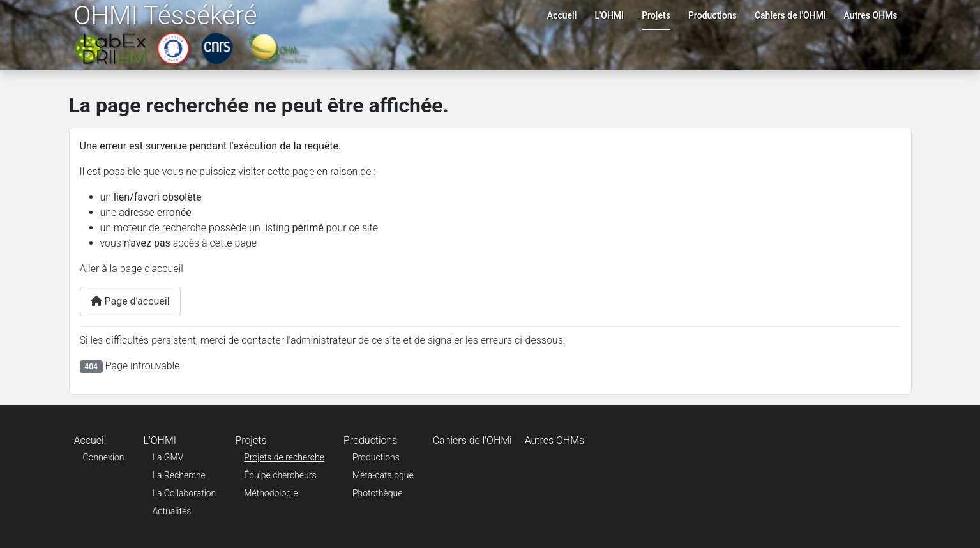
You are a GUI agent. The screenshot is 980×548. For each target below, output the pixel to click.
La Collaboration (185, 493)
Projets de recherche (284, 457)
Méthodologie (271, 493)
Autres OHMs (871, 15)
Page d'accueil (130, 301)
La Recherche (179, 475)
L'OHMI (609, 15)
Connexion (104, 457)
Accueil (562, 15)
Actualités (172, 511)
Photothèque (378, 493)
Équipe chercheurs (280, 475)
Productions (712, 15)
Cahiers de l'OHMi (790, 15)
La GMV (168, 457)
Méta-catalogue (383, 475)
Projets (656, 15)
